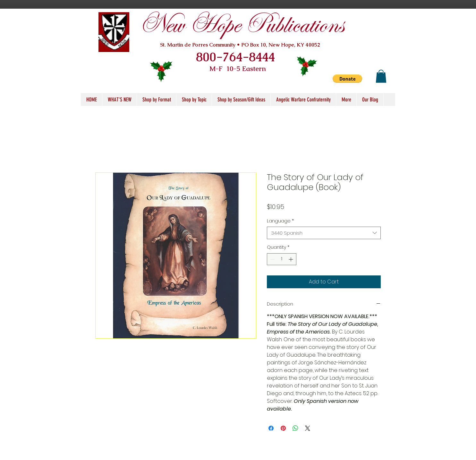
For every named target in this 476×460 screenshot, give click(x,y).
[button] (347, 79)
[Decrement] (272, 259)
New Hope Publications (242, 25)
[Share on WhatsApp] (295, 428)
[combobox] (324, 233)
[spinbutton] (282, 259)
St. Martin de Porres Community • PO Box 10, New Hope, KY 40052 (240, 45)
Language (280, 221)
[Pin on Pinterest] (283, 428)
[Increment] (291, 259)
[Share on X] (308, 428)
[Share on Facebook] (271, 428)
